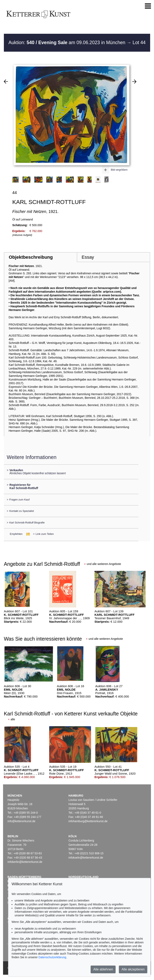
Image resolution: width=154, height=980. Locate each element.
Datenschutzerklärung (52, 957)
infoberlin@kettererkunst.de (25, 862)
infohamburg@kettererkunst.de (88, 821)
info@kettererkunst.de (21, 821)
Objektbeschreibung (31, 257)
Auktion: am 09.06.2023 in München (67, 43)
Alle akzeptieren (133, 969)
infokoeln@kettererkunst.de (86, 858)
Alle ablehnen (103, 969)
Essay (88, 257)
